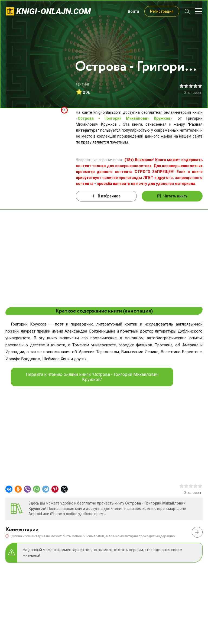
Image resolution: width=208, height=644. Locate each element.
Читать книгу (172, 196)
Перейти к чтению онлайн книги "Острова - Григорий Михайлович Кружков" (92, 377)
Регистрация (162, 11)
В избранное (106, 196)
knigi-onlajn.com (54, 11)
